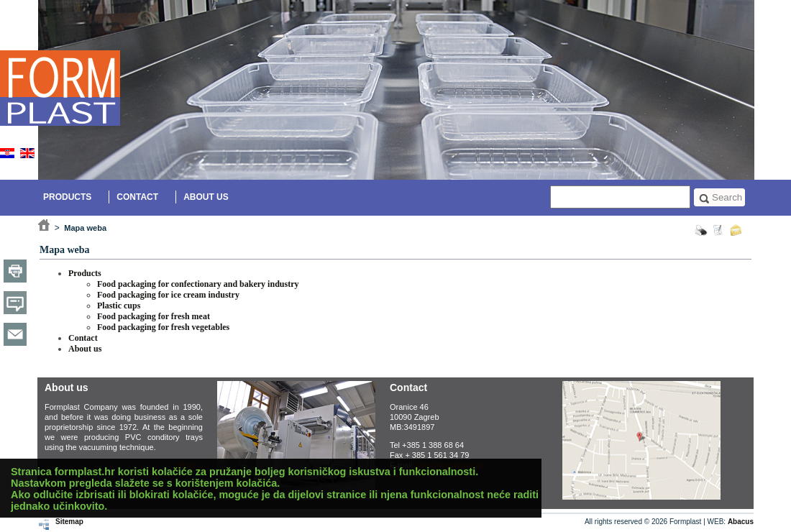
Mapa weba (85, 228)
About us (206, 197)
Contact (137, 197)
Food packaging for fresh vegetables (163, 327)
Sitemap (69, 522)
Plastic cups (119, 306)
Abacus (741, 522)
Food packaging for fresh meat (154, 316)
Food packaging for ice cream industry (168, 295)
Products (67, 197)
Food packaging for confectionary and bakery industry (198, 284)
